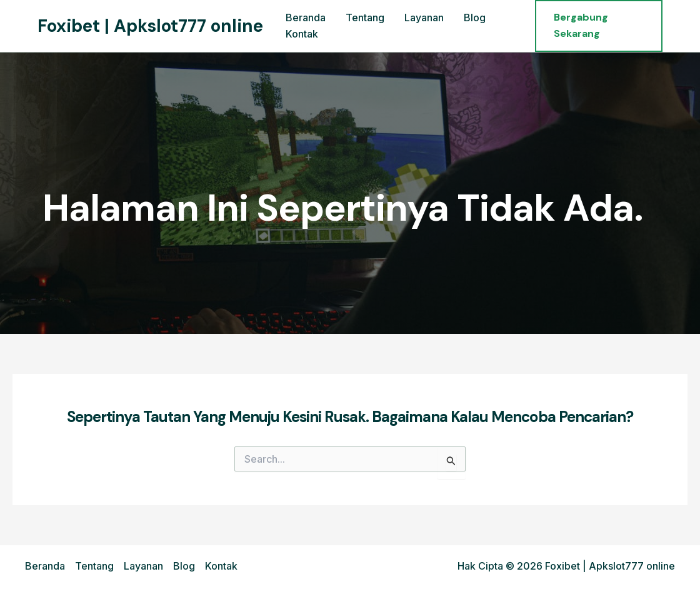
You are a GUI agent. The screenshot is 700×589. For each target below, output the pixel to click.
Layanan (424, 18)
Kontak (302, 34)
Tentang (365, 18)
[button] (599, 26)
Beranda (306, 18)
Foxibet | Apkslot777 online (150, 26)
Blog (475, 18)
